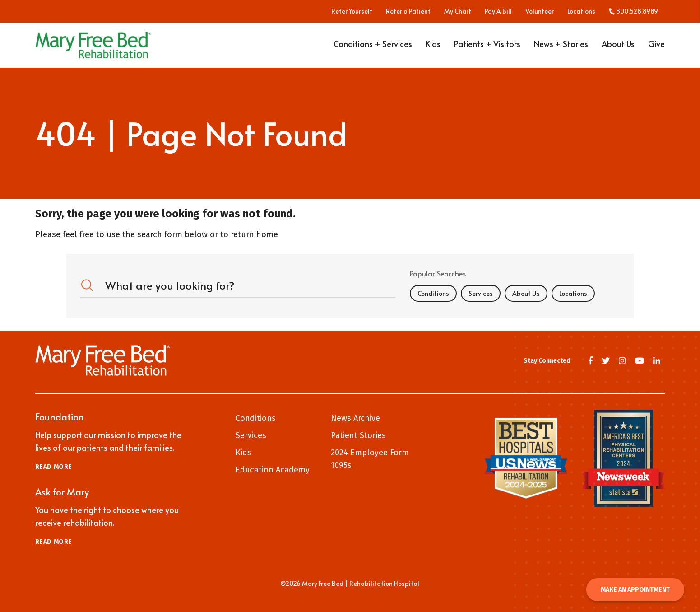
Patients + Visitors (487, 47)
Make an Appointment (635, 590)
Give (656, 47)
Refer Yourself (352, 11)
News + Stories (561, 47)
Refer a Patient (408, 11)
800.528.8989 (633, 11)
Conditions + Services (373, 47)
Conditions (433, 293)
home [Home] (267, 234)
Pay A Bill (498, 11)
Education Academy (273, 470)
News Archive (355, 418)
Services (481, 293)
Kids (433, 47)
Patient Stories (358, 435)
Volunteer (540, 11)
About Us (618, 47)
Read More (54, 467)
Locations (581, 11)
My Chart (458, 11)
